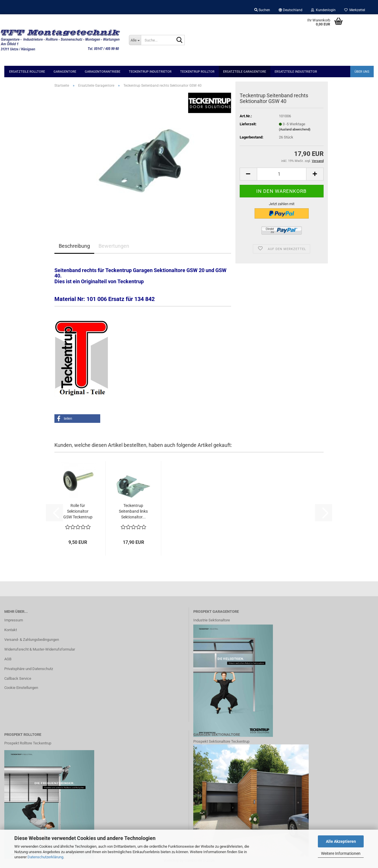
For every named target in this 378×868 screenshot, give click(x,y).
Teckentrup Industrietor (150, 72)
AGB (8, 659)
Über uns (362, 72)
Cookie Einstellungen (21, 688)
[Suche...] (135, 40)
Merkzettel (355, 10)
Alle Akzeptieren (341, 841)
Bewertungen (114, 246)
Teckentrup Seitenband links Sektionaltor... (133, 511)
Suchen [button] (262, 10)
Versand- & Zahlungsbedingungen (32, 640)
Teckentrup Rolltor (197, 72)
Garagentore (65, 72)
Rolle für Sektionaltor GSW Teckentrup (78, 511)
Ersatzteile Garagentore (245, 72)
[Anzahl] (282, 174)
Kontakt (11, 630)
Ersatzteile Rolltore (27, 72)
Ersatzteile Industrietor (296, 72)
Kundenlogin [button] (323, 10)
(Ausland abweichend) (295, 129)
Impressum (14, 620)
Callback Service (18, 678)
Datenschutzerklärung (45, 857)
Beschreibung (74, 246)
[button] (291, 10)
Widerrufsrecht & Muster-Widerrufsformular (40, 649)
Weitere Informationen (341, 853)
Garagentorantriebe (103, 72)
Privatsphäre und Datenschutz (29, 669)
